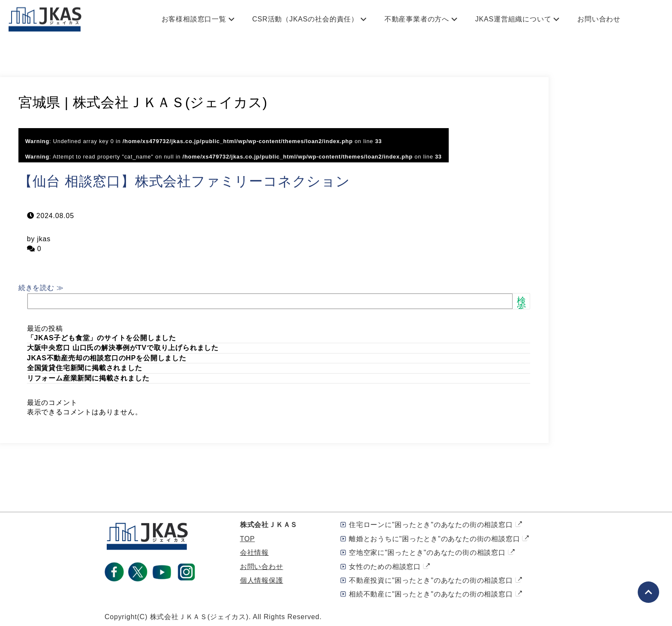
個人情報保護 (262, 580)
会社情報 (254, 553)
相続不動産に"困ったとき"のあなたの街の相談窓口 (431, 594)
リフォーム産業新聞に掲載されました (88, 378)
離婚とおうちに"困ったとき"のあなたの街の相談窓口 (434, 539)
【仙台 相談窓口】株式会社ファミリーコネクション (184, 181)
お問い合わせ (599, 19)
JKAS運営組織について (513, 19)
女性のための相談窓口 (385, 567)
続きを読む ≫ (41, 288)
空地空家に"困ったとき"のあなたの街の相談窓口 (427, 553)
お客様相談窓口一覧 (194, 19)
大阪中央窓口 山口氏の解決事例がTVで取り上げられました (123, 348)
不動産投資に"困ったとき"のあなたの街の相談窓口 (431, 580)
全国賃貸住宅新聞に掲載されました (85, 368)
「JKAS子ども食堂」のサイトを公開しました (102, 338)
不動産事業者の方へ (417, 19)
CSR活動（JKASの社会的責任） (305, 19)
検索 (521, 304)
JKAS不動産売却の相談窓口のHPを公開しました (107, 358)
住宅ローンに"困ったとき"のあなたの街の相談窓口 (431, 525)
